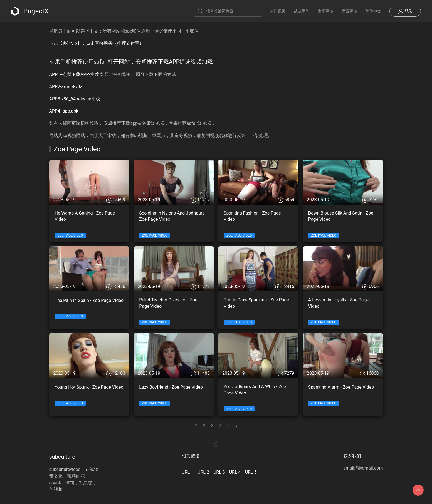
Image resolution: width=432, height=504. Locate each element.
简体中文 (373, 11)
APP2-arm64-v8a (66, 87)
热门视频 (278, 11)
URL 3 (219, 472)
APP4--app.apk (64, 111)
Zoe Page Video (70, 235)
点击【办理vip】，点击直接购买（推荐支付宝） (97, 43)
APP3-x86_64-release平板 (75, 99)
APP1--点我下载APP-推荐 (74, 74)
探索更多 (349, 11)
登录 (405, 11)
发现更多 (325, 11)
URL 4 (235, 472)
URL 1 (187, 472)
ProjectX (30, 11)
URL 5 (251, 472)
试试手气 (302, 11)
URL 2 (203, 472)
